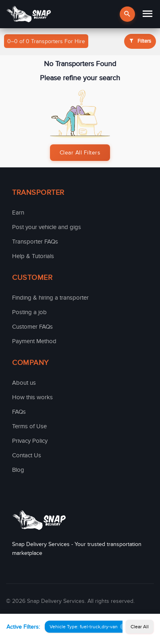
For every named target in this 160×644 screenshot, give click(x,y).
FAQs (19, 412)
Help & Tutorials (33, 256)
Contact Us (27, 455)
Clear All (140, 627)
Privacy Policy (30, 441)
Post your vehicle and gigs (47, 227)
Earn (18, 213)
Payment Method (34, 341)
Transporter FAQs (35, 242)
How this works (32, 397)
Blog (18, 470)
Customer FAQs (32, 327)
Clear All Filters (80, 153)
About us (24, 383)
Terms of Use (29, 426)
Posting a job (29, 312)
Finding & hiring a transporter (50, 298)
